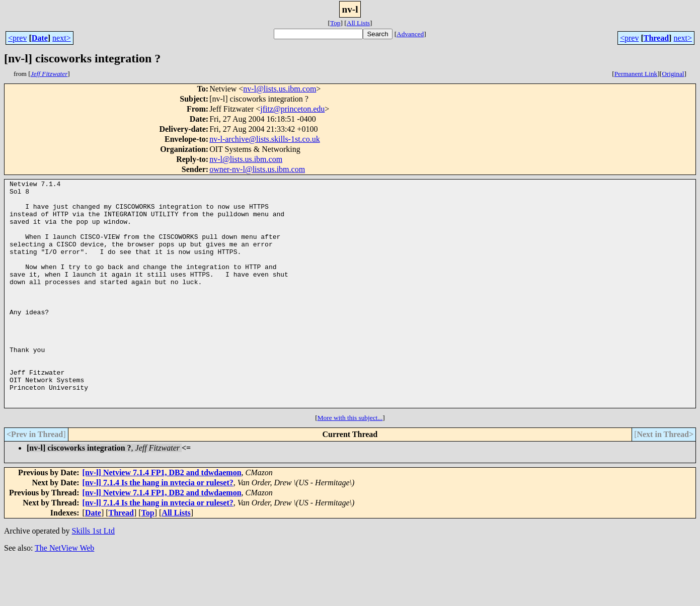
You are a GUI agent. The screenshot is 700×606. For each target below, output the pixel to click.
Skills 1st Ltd (93, 576)
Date (40, 38)
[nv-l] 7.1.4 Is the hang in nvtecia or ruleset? (158, 528)
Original (673, 74)
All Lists (358, 23)
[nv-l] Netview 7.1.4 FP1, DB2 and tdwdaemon (162, 518)
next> (62, 38)
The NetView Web (64, 593)
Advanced (410, 34)
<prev (17, 38)
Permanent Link (636, 74)
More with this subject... (350, 463)
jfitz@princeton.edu (292, 109)
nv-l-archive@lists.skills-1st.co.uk (265, 139)
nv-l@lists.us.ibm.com (280, 89)
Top (335, 23)
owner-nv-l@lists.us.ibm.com (257, 169)
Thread (656, 38)
